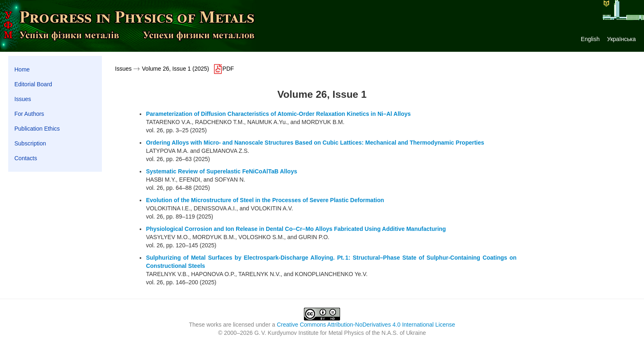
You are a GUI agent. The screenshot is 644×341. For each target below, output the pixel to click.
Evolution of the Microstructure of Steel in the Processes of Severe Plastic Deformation (265, 200)
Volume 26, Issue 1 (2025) (176, 69)
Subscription (30, 143)
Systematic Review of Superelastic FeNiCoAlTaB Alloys (221, 171)
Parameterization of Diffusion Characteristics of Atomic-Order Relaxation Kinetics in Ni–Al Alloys (278, 114)
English (590, 39)
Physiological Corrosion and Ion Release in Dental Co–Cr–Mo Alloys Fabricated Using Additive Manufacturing (296, 229)
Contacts (26, 158)
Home (22, 69)
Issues (23, 99)
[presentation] (137, 69)
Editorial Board (33, 84)
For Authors (29, 114)
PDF (223, 69)
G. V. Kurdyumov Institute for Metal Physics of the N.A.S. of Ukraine (340, 333)
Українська (621, 39)
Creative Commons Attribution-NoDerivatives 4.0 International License (366, 325)
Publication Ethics (37, 129)
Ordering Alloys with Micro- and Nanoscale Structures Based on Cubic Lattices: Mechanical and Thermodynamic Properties (315, 143)
